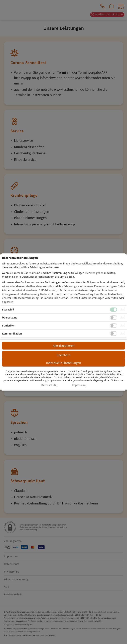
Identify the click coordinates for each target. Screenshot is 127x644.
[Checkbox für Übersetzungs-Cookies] (114, 318)
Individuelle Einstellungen (64, 363)
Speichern (63, 355)
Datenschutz (49, 385)
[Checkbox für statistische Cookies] (114, 326)
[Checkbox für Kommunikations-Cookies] (114, 334)
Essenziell (8, 309)
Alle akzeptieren (64, 346)
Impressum (79, 385)
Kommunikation (12, 334)
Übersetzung (10, 317)
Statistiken (9, 326)
